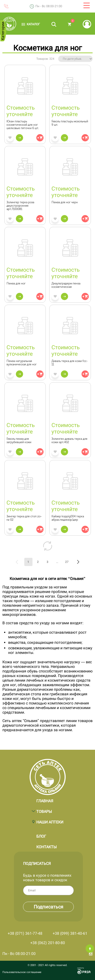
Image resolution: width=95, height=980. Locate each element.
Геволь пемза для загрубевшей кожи (19, 441)
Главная (45, 799)
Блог (41, 834)
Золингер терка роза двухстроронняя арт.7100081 (20, 206)
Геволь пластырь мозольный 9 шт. (70, 123)
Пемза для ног (16, 283)
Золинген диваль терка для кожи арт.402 (69, 441)
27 (67, 562)
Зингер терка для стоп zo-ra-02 (24, 518)
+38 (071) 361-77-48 (25, 933)
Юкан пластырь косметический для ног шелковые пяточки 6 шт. (23, 125)
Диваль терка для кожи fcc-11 (70, 363)
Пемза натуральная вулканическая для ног (22, 363)
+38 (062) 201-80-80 (48, 943)
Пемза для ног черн (65, 202)
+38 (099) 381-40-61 (70, 933)
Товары (44, 809)
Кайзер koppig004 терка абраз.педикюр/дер (68, 518)
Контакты (47, 845)
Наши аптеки (50, 820)
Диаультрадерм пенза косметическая (66, 285)
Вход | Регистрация (87, 24)
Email (69, 890)
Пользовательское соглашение (22, 972)
